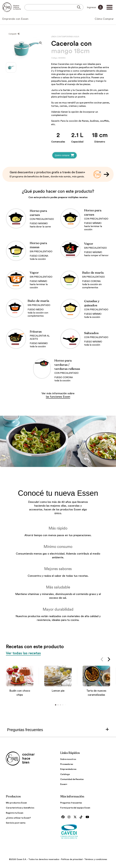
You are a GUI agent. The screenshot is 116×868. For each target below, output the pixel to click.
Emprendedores (68, 769)
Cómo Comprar (104, 19)
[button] (102, 660)
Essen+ (64, 784)
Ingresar (95, 7)
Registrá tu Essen (15, 813)
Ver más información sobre (58, 395)
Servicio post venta (16, 823)
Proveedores (67, 764)
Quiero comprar (64, 155)
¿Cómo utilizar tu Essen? (18, 818)
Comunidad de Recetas (72, 779)
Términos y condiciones (96, 859)
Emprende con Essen (15, 19)
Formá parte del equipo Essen (75, 808)
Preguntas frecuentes (71, 803)
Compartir (14, 34)
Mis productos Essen (16, 803)
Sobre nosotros (68, 759)
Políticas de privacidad (72, 859)
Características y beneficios (20, 808)
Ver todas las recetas (23, 653)
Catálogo (65, 774)
